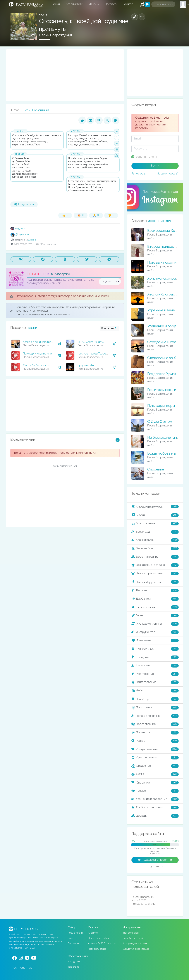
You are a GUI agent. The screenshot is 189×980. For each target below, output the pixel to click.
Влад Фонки (18, 229)
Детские (155, 591)
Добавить (111, 4)
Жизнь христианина (155, 624)
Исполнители (74, 4)
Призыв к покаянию (163, 263)
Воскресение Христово (167, 231)
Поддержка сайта (98, 938)
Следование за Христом (168, 358)
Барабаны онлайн (134, 938)
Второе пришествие (155, 574)
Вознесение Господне (155, 565)
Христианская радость (166, 279)
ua (31, 968)
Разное (155, 741)
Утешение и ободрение (167, 326)
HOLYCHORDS (38, 274)
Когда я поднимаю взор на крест (44, 342)
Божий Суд (155, 532)
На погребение (155, 682)
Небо (155, 691)
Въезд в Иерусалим (155, 582)
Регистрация (140, 174)
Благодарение (155, 524)
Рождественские (155, 749)
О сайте (93, 933)
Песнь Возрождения (56, 35)
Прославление (155, 724)
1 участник (22, 235)
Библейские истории (155, 507)
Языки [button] (93, 4)
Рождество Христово (165, 374)
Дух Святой (155, 599)
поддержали (155, 867)
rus (15, 968)
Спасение (156, 469)
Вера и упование (155, 557)
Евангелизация (155, 607)
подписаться (111, 281)
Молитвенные (155, 674)
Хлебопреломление (155, 808)
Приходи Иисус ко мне (37, 354)
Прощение (155, 733)
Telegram (73, 967)
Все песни (109, 328)
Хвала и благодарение (166, 294)
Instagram (74, 961)
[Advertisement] (65, 75)
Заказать (128, 4)
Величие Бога (155, 549)
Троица (155, 791)
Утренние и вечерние (165, 310)
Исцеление (155, 641)
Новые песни (75, 933)
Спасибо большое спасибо (41, 365)
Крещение (155, 657)
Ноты (27, 110)
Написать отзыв (97, 949)
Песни (56, 4)
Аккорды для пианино (135, 944)
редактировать (89, 307)
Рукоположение (155, 758)
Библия (155, 515)
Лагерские (155, 666)
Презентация (41, 110)
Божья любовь (155, 540)
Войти (155, 166)
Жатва (155, 616)
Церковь (155, 816)
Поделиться (24, 204)
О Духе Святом (160, 422)
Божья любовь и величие (167, 454)
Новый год (155, 699)
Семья (155, 774)
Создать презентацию (136, 949)
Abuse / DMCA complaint (103, 944)
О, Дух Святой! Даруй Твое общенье (101, 342)
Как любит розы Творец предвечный (101, 354)
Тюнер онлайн (131, 933)
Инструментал (155, 632)
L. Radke (32, 240)
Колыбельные (155, 649)
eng (23, 968)
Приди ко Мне (86, 365)
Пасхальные (155, 708)
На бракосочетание (164, 438)
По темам (73, 944)
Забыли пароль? (168, 174)
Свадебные (155, 766)
